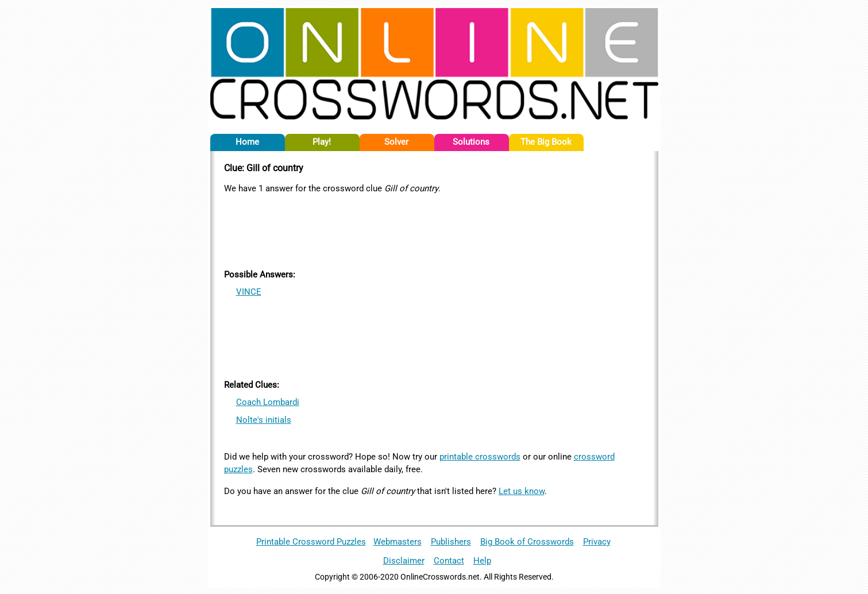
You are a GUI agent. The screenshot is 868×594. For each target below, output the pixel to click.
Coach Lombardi (268, 402)
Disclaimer (404, 561)
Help (482, 561)
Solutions (471, 142)
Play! (322, 142)
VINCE (249, 292)
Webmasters (398, 542)
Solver (396, 142)
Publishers (451, 542)
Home (247, 142)
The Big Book (546, 142)
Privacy (597, 542)
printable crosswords (480, 457)
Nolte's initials (264, 420)
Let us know (522, 491)
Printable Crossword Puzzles (311, 542)
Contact (449, 561)
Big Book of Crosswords (527, 542)
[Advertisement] (434, 229)
